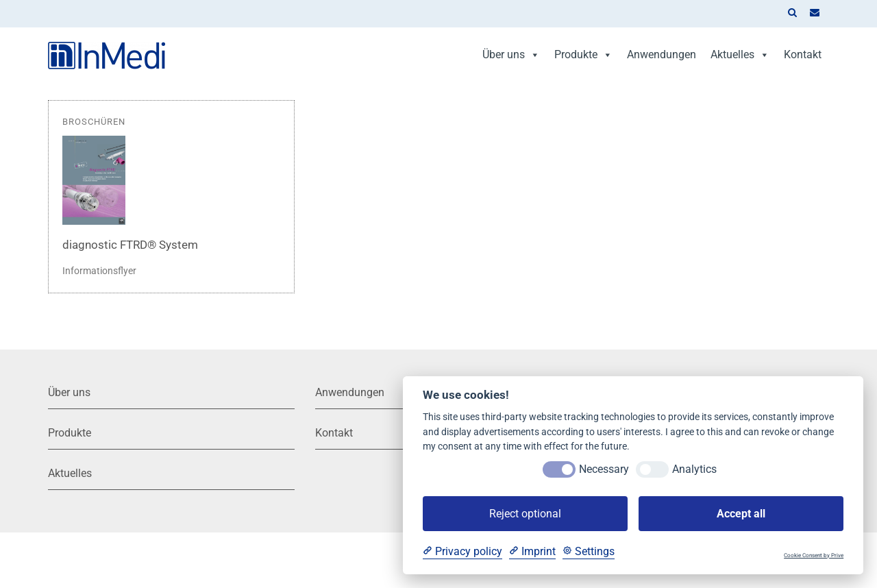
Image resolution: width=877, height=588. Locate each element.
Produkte (583, 54)
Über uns (511, 54)
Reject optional (525, 514)
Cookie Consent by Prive (814, 555)
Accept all (741, 514)
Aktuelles (740, 54)
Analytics (694, 469)
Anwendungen (662, 54)
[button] (792, 14)
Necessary (604, 469)
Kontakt (803, 54)
